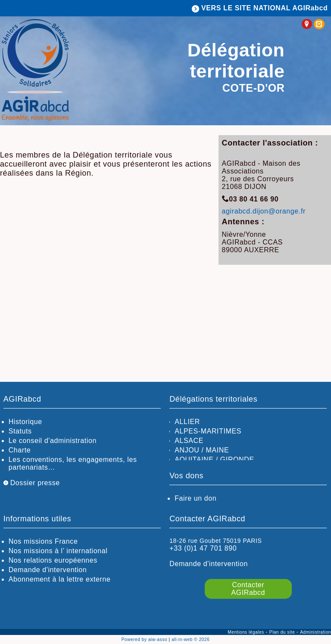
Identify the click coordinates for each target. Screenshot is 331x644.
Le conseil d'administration (53, 441)
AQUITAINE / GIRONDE (214, 460)
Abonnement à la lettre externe (60, 579)
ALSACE (189, 441)
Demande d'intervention (48, 570)
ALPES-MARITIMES (208, 431)
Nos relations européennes (53, 560)
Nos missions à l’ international (58, 551)
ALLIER (187, 422)
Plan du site (283, 632)
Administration (315, 632)
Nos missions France (43, 541)
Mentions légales (247, 632)
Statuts (20, 431)
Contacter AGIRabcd (248, 589)
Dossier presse (32, 483)
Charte (20, 450)
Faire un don (195, 498)
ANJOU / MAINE (202, 450)
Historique (25, 422)
